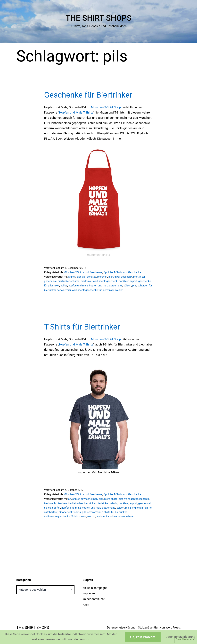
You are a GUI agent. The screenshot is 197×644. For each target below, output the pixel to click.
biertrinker (90, 503)
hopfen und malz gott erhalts (106, 286)
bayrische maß (89, 499)
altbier (72, 277)
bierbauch (50, 503)
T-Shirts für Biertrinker (82, 327)
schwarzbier (64, 290)
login (86, 604)
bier (79, 277)
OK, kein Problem (143, 637)
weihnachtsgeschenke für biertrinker (93, 290)
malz (128, 508)
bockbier (124, 281)
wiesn (114, 517)
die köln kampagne (95, 588)
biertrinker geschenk (120, 277)
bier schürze (89, 277)
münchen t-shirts (142, 508)
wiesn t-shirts (126, 517)
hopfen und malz (78, 286)
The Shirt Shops (98, 18)
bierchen (102, 277)
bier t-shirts (111, 499)
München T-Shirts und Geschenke (83, 272)
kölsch (127, 286)
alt (70, 499)
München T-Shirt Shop (106, 107)
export (133, 281)
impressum (90, 593)
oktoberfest (51, 512)
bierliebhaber (75, 503)
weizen (119, 290)
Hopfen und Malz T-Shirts (76, 113)
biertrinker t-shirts (107, 503)
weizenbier (103, 517)
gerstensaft (145, 503)
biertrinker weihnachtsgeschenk (99, 281)
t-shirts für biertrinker (114, 512)
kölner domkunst (94, 599)
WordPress (173, 627)
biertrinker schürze (69, 281)
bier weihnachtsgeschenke (134, 499)
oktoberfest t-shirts (70, 512)
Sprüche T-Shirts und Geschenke (122, 272)
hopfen (56, 508)
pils (134, 286)
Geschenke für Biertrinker (88, 95)
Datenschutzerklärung (121, 627)
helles (64, 286)
